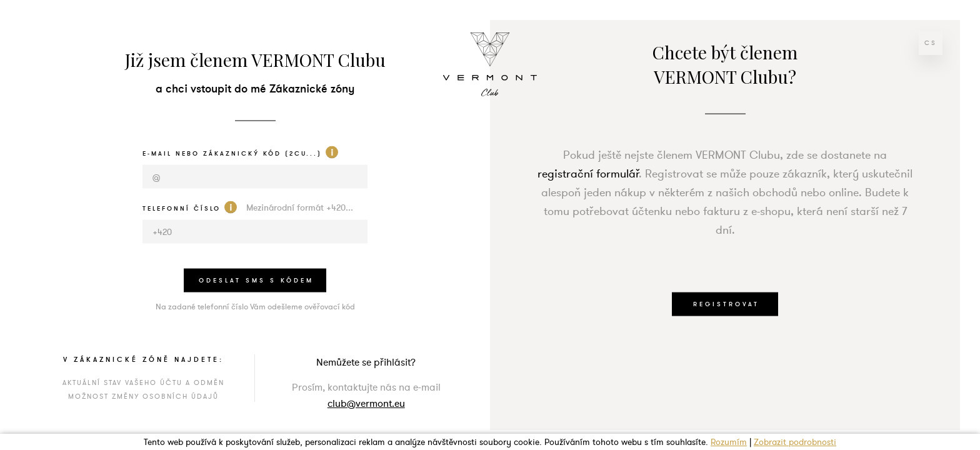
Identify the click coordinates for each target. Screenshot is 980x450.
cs (931, 43)
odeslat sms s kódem (256, 280)
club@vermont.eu (366, 403)
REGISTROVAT (726, 303)
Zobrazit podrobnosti (795, 442)
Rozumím (729, 442)
